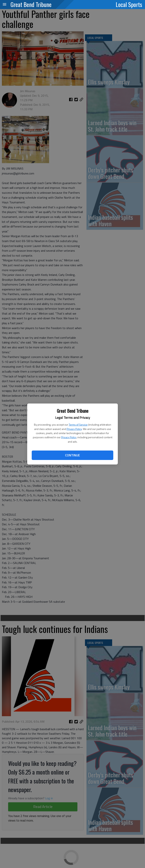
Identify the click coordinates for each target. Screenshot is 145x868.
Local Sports (129, 4)
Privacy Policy (74, 429)
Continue (72, 455)
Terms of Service (78, 425)
